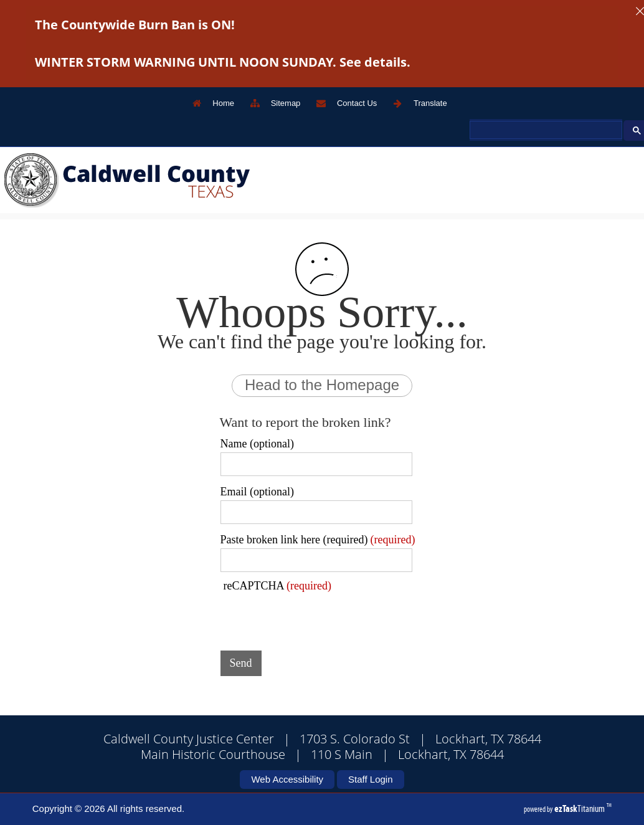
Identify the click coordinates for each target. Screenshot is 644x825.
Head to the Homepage (322, 385)
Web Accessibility (287, 779)
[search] (545, 130)
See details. (375, 62)
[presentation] (315, 617)
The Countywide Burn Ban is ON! (135, 25)
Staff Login (370, 779)
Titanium (580, 808)
